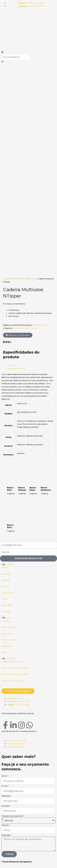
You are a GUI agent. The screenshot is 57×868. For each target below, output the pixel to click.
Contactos (6, 430)
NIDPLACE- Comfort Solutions (15, 477)
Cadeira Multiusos (21, 138)
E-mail (5, 595)
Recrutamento (8, 402)
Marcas (5, 408)
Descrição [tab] (11, 175)
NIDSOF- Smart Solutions (13, 490)
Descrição (6, 644)
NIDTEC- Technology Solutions (15, 484)
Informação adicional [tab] (16, 178)
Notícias (5, 377)
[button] (28, 52)
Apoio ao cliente (8, 437)
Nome (4, 585)
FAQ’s (4, 462)
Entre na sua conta (20, 712)
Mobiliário (13, 88)
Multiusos (32, 88)
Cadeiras (23, 88)
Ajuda (8, 427)
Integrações (7, 415)
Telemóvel (6, 605)
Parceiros (6, 396)
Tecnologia (6, 421)
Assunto (5, 634)
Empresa (9, 374)
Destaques (6, 390)
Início (5, 88)
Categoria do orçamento (12, 625)
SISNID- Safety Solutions (12, 471)
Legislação (6, 455)
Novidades (6, 383)
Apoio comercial (9, 449)
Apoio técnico (7, 443)
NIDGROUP (10, 468)
